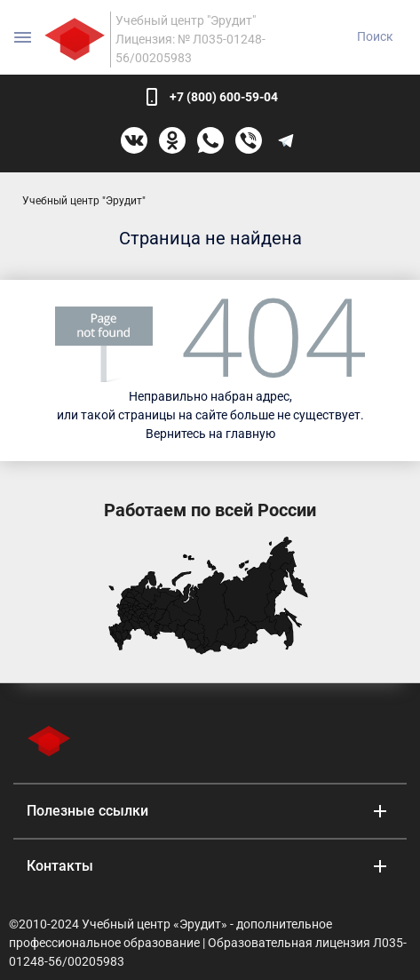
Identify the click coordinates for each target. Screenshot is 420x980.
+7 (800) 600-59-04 (224, 97)
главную (250, 434)
